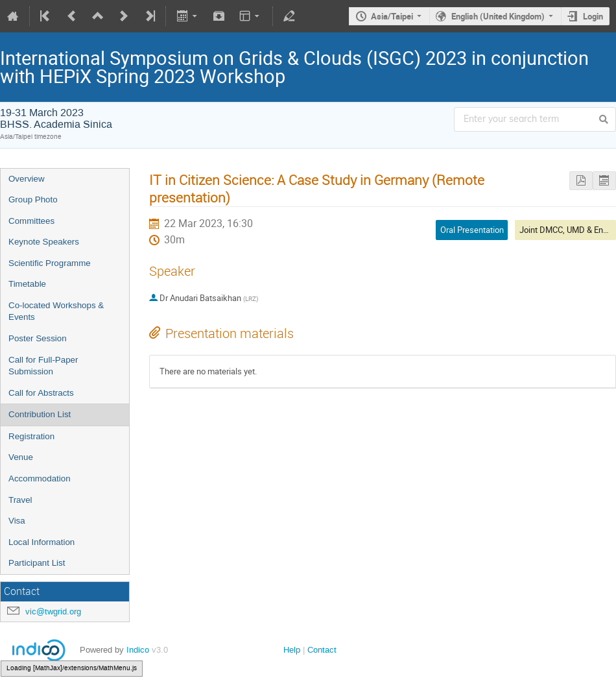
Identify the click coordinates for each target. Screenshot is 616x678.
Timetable (27, 284)
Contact (322, 650)
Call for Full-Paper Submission (43, 366)
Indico (138, 650)
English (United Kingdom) (498, 16)
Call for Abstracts (41, 393)
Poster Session (38, 338)
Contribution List (40, 414)
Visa (17, 521)
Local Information (41, 542)
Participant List (37, 563)
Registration (31, 436)
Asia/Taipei (392, 16)
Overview (27, 179)
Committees (31, 221)
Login (593, 16)
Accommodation (40, 478)
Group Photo (33, 200)
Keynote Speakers (44, 242)
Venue (21, 457)
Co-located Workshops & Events (56, 311)
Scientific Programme (50, 263)
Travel (20, 500)
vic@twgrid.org (53, 611)
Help (292, 650)
